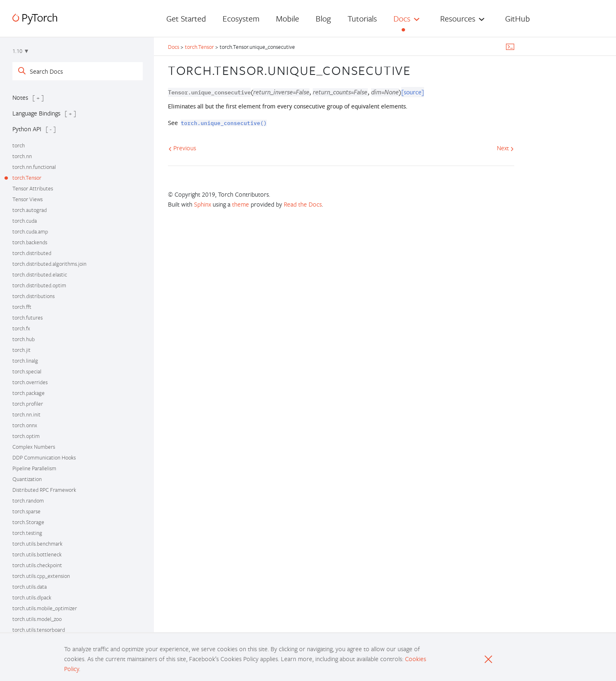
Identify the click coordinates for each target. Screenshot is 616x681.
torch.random (28, 501)
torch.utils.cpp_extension (41, 576)
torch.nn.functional (34, 167)
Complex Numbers (34, 447)
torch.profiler (28, 404)
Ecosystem (241, 18)
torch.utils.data (30, 587)
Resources (458, 18)
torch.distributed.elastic (40, 274)
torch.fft (22, 307)
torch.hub (24, 339)
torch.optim (26, 436)
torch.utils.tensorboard (39, 630)
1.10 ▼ (21, 51)
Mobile (288, 18)
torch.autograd (30, 210)
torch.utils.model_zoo (37, 619)
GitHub (518, 18)
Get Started (186, 18)
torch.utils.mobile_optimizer (45, 608)
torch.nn (22, 156)
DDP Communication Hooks (44, 457)
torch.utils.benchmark (37, 544)
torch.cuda (25, 221)
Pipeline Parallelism (34, 468)
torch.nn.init (26, 414)
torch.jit (22, 350)
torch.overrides (30, 382)
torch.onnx (25, 425)
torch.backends (30, 242)
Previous (182, 148)
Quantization (27, 479)
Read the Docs (303, 204)
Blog (323, 18)
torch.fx (21, 328)
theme (241, 204)
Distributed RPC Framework (44, 490)
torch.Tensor (27, 178)
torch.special (27, 371)
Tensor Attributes (33, 188)
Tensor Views (28, 199)
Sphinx (203, 204)
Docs (402, 18)
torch (19, 145)
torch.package (29, 393)
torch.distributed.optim (39, 285)
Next (505, 148)
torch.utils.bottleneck (37, 554)
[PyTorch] (35, 19)
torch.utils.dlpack (32, 597)
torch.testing (27, 533)
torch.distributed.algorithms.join (49, 264)
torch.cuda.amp (30, 231)
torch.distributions (34, 296)
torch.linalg (25, 361)
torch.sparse (26, 511)
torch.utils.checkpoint (37, 565)
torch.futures (28, 318)
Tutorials (362, 18)
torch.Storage (28, 522)
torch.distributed (32, 253)
